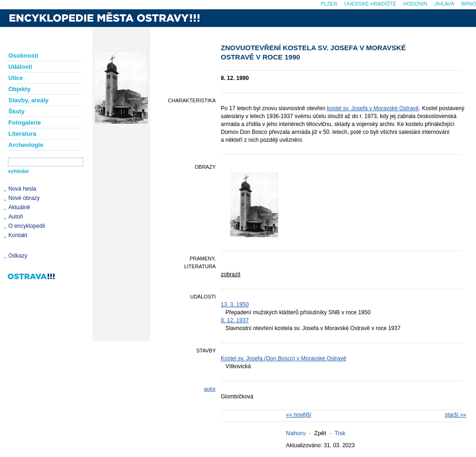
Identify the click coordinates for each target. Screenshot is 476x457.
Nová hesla (22, 189)
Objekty (20, 89)
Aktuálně (19, 207)
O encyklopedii (27, 226)
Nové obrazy (24, 198)
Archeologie (26, 145)
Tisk (340, 433)
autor (210, 389)
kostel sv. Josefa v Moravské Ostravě (373, 108)
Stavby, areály (28, 100)
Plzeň (329, 4)
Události (20, 67)
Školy (17, 111)
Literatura (22, 134)
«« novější (299, 415)
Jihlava (444, 4)
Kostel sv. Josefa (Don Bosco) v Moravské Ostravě (284, 358)
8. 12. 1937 (235, 320)
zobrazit (231, 274)
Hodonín (415, 4)
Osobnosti (23, 56)
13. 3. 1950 (235, 305)
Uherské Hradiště (370, 4)
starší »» (456, 415)
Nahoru (296, 433)
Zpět (320, 433)
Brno (469, 4)
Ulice (16, 78)
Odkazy (18, 256)
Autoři (16, 217)
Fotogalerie (25, 123)
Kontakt (18, 235)
